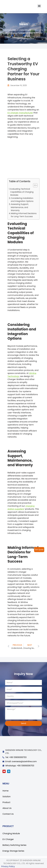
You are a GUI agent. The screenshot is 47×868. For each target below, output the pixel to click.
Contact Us (8, 814)
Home (7, 30)
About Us (7, 808)
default (15, 30)
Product (6, 802)
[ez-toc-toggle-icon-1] (34, 185)
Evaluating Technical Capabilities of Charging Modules (22, 192)
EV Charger (8, 839)
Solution (7, 797)
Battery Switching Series (14, 845)
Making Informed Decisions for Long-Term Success (24, 215)
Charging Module (11, 833)
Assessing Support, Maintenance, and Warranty (20, 207)
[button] (39, 6)
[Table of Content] (35, 185)
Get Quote (39, 550)
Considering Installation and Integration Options (22, 200)
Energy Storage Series (13, 851)
